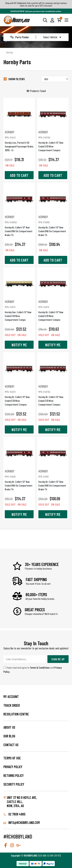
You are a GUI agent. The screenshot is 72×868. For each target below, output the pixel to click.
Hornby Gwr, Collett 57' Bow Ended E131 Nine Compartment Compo (19, 310)
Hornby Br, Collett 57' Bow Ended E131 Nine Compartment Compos (53, 141)
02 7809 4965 (14, 814)
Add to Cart (19, 175)
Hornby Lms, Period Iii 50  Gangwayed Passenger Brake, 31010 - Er (19, 141)
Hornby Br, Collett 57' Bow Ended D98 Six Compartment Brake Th (19, 226)
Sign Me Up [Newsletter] (58, 659)
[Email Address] (25, 659)
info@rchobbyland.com (22, 823)
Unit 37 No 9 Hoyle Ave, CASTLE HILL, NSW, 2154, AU (22, 802)
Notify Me (19, 345)
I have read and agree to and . (33, 670)
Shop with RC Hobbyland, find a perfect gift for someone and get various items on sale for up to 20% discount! (36, 4)
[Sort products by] (55, 79)
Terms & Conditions (40, 667)
